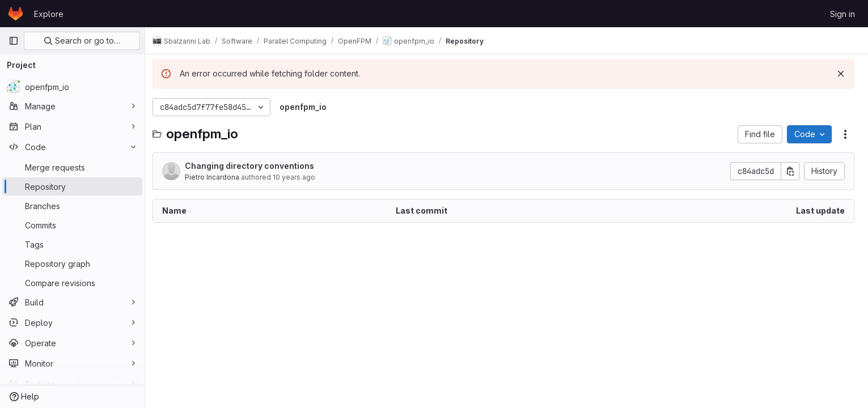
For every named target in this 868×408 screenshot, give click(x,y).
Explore (49, 14)
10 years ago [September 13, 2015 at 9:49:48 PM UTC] (300, 177)
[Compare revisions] (72, 283)
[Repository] (72, 186)
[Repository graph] (72, 263)
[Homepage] (16, 14)
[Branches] (72, 206)
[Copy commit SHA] (790, 171)
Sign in (842, 14)
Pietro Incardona (218, 177)
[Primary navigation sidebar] (14, 41)
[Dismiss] (841, 74)
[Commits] (72, 225)
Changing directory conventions (256, 166)
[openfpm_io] (72, 87)
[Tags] (72, 244)
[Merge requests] (72, 167)
